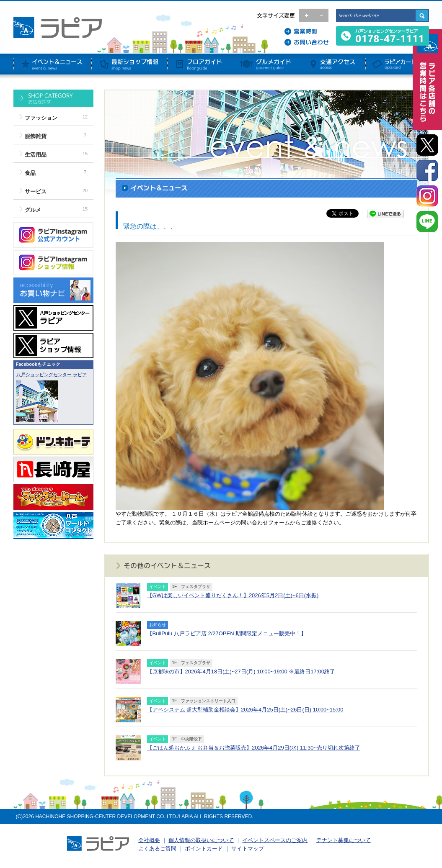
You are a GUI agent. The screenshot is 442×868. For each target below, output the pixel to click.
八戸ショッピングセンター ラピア (52, 375)
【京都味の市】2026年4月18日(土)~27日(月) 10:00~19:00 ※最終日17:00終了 (241, 672)
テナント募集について (344, 840)
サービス (36, 191)
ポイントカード (204, 849)
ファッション (41, 118)
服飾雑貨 (36, 136)
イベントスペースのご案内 (275, 840)
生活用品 (36, 155)
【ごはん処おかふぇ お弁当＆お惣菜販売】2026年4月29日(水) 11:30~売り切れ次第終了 (254, 748)
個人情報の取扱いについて (201, 840)
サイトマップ (248, 849)
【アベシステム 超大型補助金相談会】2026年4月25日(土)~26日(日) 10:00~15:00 (245, 710)
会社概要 (149, 840)
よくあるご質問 (157, 849)
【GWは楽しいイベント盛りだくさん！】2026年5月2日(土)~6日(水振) (233, 595)
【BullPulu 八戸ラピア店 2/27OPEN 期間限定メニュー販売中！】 (227, 633)
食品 (30, 173)
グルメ (33, 210)
